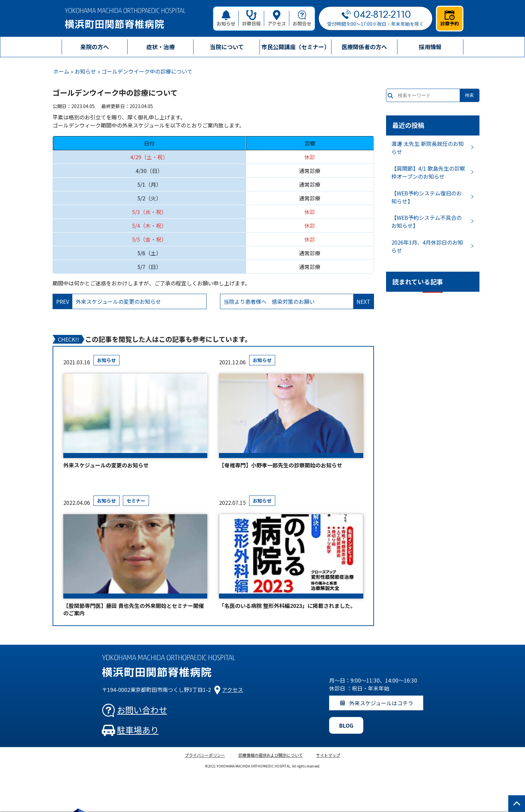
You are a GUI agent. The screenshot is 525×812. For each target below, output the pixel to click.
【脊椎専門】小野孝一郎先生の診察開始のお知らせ (281, 465)
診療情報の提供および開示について (271, 755)
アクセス (277, 18)
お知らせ (226, 18)
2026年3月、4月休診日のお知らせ (427, 246)
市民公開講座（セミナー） (296, 47)
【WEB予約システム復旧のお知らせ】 (427, 197)
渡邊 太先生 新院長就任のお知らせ (428, 148)
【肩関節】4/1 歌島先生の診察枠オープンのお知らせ (428, 172)
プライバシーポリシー (205, 755)
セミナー (136, 501)
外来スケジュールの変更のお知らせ (106, 465)
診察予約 (450, 18)
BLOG (346, 725)
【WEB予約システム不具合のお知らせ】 (427, 221)
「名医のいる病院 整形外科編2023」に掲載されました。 (287, 606)
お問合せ (302, 18)
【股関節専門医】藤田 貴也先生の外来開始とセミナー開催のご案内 (134, 609)
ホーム (61, 71)
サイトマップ (328, 755)
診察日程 (251, 18)
